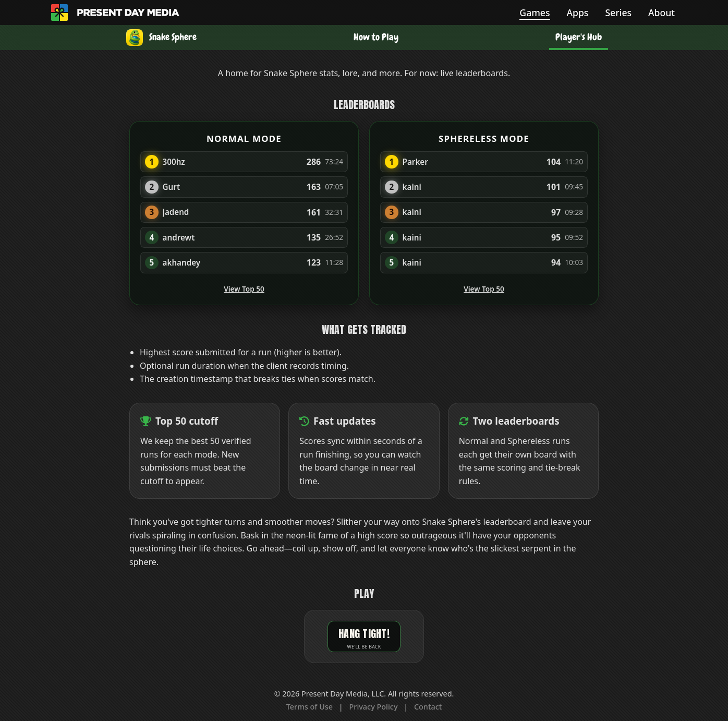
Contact (428, 707)
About (662, 13)
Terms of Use (310, 707)
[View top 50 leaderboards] (146, 421)
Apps (578, 13)
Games (535, 13)
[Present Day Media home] (128, 13)
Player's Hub (579, 37)
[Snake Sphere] (161, 38)
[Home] (59, 13)
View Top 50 (244, 289)
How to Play (376, 37)
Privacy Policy (374, 707)
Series (618, 13)
